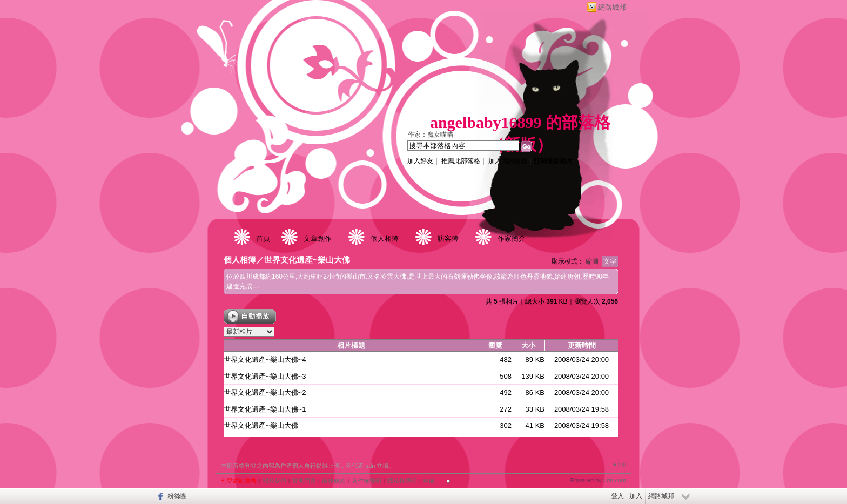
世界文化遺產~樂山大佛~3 (265, 376)
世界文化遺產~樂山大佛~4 (265, 359)
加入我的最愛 (508, 161)
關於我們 (274, 481)
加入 (636, 496)
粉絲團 (177, 496)
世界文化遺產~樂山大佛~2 (265, 392)
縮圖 (592, 261)
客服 (429, 481)
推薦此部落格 (461, 161)
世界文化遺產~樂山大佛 (307, 260)
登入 (617, 496)
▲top (619, 464)
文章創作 (318, 238)
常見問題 (304, 481)
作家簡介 (512, 238)
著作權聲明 (367, 481)
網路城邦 (612, 7)
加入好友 (420, 161)
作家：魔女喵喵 (431, 135)
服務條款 (334, 481)
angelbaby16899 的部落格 (520, 122)
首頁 (263, 238)
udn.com (615, 480)
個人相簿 (385, 238)
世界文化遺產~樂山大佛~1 (265, 409)
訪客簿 (448, 238)
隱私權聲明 (402, 481)
